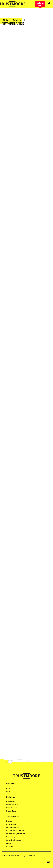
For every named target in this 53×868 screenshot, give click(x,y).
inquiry (40, 4)
